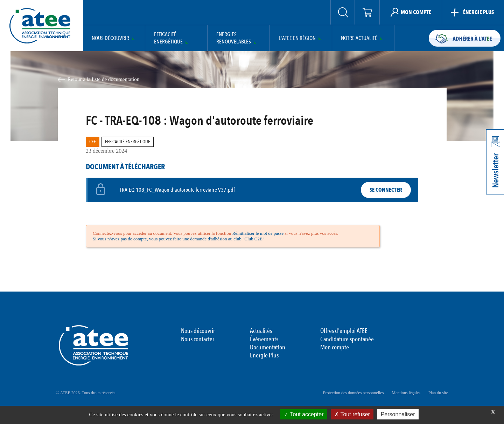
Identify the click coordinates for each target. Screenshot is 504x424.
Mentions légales (406, 393)
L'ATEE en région (297, 38)
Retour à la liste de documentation (104, 79)
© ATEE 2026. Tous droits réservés (86, 393)
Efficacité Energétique (168, 38)
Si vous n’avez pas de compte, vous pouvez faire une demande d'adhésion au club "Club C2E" (178, 239)
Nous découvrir (110, 38)
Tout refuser (352, 414)
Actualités (261, 331)
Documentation (268, 348)
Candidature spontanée (347, 340)
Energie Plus (264, 356)
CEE (93, 142)
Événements (264, 340)
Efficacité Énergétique (128, 142)
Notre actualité (359, 38)
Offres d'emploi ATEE (344, 331)
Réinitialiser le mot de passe (258, 233)
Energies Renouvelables (234, 38)
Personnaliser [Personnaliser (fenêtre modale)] (398, 414)
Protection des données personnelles (353, 393)
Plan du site (438, 393)
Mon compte (335, 348)
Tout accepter (304, 414)
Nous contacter (198, 340)
